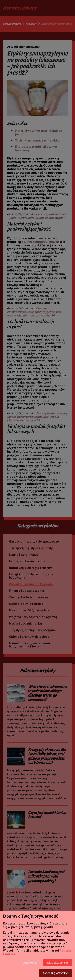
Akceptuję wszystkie (55, 973)
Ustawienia (30, 963)
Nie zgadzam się (58, 963)
